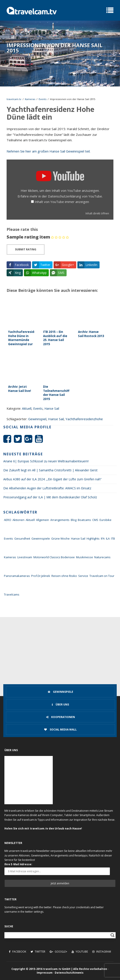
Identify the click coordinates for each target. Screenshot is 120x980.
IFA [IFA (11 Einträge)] (103, 538)
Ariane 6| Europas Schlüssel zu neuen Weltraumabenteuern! (46, 461)
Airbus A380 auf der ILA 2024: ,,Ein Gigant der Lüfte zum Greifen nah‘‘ (52, 479)
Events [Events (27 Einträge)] (8, 538)
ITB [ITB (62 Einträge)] (113, 538)
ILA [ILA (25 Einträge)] (108, 538)
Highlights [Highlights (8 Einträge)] (93, 538)
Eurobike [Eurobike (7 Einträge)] (105, 520)
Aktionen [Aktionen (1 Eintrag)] (18, 520)
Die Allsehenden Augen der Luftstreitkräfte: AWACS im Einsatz (47, 488)
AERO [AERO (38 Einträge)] (8, 520)
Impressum (45, 973)
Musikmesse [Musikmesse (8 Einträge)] (85, 557)
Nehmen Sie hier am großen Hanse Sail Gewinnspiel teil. (48, 151)
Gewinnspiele (61, 692)
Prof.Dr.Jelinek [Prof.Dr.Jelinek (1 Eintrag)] (41, 576)
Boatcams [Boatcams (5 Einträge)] (84, 520)
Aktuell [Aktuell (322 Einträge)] (30, 520)
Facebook (18, 952)
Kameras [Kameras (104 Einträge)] (10, 557)
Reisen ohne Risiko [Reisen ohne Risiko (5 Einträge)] (64, 576)
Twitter (38, 952)
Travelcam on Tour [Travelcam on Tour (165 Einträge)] (102, 576)
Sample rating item (28, 237)
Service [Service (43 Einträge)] (83, 576)
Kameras (30, 99)
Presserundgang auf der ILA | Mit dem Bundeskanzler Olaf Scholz (50, 497)
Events (43, 99)
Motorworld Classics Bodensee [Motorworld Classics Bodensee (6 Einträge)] (54, 557)
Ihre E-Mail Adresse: (18, 864)
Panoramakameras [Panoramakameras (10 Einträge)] (17, 576)
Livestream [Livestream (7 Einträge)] (25, 557)
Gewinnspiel (37, 419)
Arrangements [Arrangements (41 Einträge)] (60, 520)
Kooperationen (61, 717)
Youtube (80, 952)
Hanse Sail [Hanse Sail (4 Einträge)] (78, 538)
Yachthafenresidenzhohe (84, 419)
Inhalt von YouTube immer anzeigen (62, 202)
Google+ (58, 952)
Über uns (60, 704)
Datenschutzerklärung (65, 196)
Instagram (102, 952)
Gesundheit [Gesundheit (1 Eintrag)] (22, 538)
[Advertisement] (60, 650)
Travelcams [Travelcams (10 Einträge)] (12, 594)
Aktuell (27, 408)
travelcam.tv (14, 99)
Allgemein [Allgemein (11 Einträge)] (43, 520)
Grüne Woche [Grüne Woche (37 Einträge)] (60, 538)
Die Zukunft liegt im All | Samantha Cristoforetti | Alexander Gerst (50, 470)
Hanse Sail (52, 408)
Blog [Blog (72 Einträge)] (74, 520)
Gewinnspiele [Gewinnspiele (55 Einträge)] (41, 538)
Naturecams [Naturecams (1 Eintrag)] (102, 557)
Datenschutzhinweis (69, 973)
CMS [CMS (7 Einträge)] (95, 520)
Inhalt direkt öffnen (97, 213)
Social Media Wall (60, 730)
